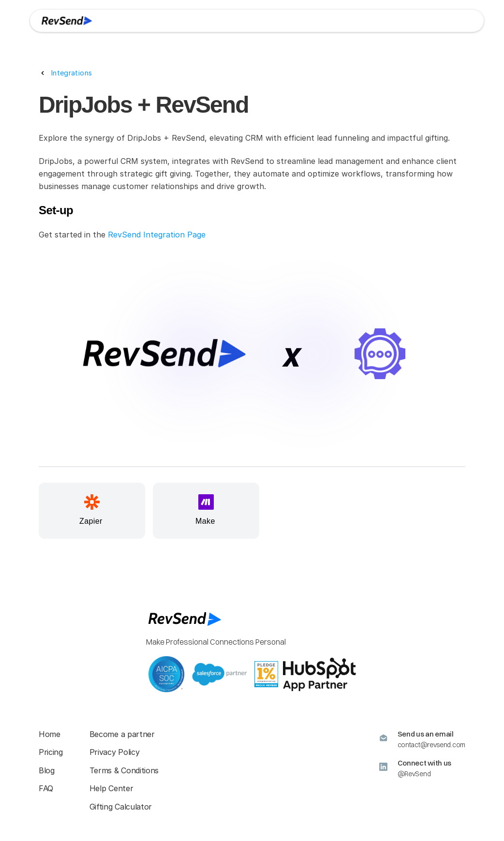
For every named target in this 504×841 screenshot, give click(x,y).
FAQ (46, 788)
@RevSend (414, 774)
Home (50, 734)
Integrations (72, 73)
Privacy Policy (115, 752)
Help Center (111, 788)
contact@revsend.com (431, 745)
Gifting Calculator (121, 807)
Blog (47, 770)
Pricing (51, 752)
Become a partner (122, 734)
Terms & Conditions (124, 770)
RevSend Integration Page (157, 235)
